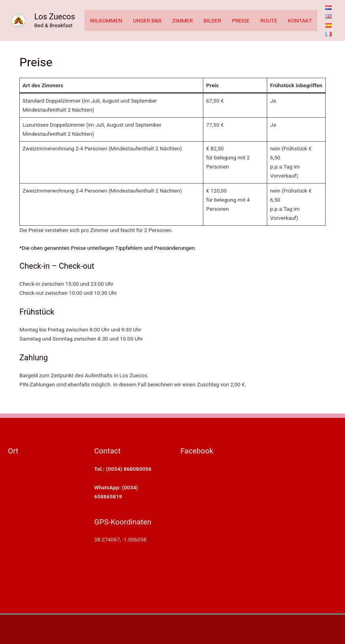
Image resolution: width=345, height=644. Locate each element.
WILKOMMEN (106, 21)
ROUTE (269, 21)
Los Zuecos (55, 17)
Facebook (197, 451)
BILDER (213, 21)
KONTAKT (300, 21)
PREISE (241, 21)
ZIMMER (182, 21)
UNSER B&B (147, 21)
